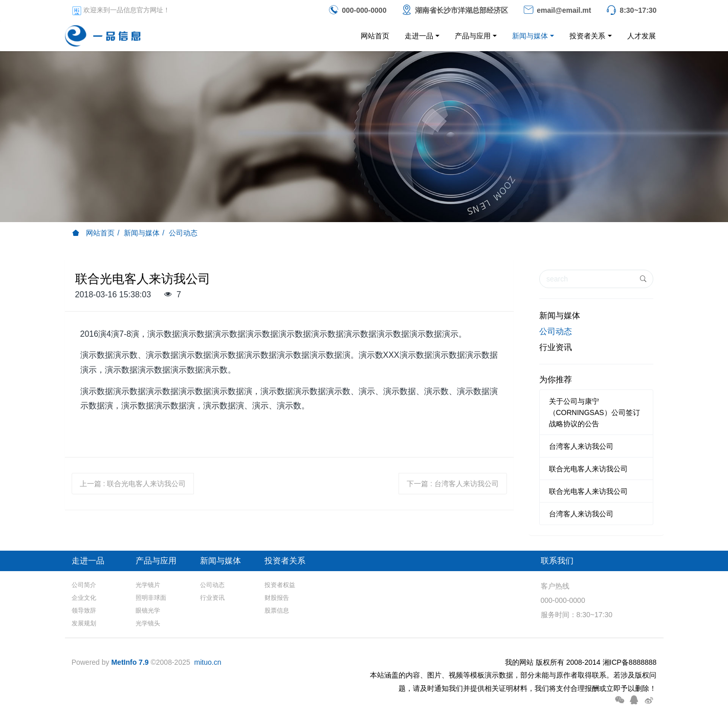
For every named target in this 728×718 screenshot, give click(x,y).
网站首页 (375, 36)
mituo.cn (208, 662)
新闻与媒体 (142, 233)
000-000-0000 (563, 600)
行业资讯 (556, 347)
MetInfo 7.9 (130, 662)
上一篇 (133, 484)
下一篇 (453, 484)
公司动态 (183, 233)
